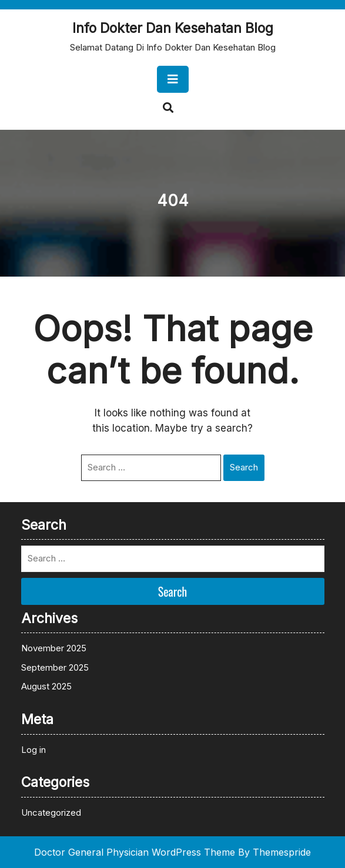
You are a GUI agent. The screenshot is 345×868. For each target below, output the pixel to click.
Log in (34, 750)
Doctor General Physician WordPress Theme (135, 852)
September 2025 (55, 667)
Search (244, 467)
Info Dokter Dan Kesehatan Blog (173, 28)
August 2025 (46, 686)
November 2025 (54, 648)
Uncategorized (51, 813)
